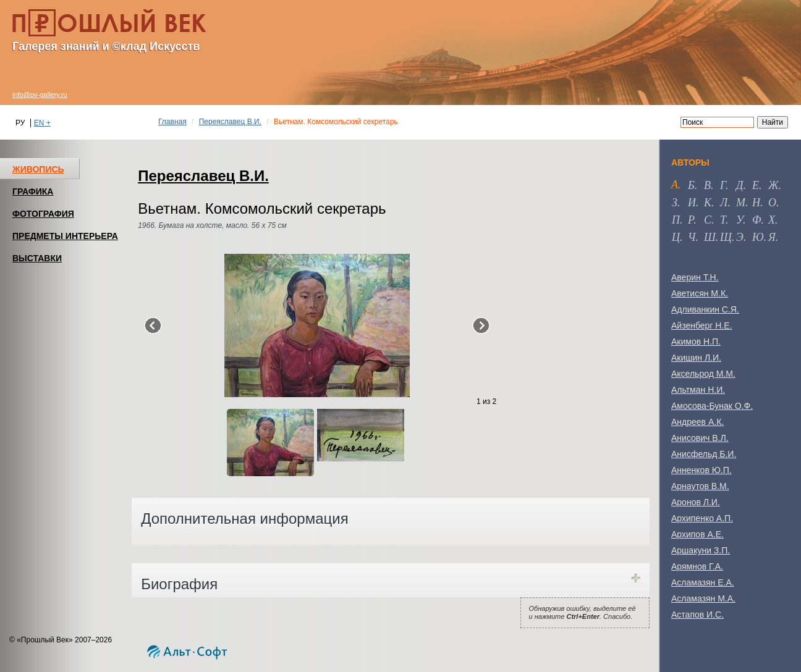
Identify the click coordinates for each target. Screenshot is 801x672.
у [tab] (740, 220)
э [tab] (740, 237)
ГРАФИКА (33, 191)
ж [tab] (773, 185)
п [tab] (676, 220)
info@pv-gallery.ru (40, 94)
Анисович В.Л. (700, 438)
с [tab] (708, 220)
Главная (172, 122)
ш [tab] (710, 237)
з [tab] (675, 203)
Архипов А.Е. (697, 534)
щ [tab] (726, 237)
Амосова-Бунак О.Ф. (712, 406)
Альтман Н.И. (698, 390)
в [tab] (707, 185)
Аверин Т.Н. (695, 277)
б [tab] (691, 185)
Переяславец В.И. (230, 122)
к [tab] (708, 203)
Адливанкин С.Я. (705, 309)
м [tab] (741, 203)
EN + (42, 123)
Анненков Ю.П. (701, 470)
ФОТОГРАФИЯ (43, 214)
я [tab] (772, 237)
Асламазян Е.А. (703, 582)
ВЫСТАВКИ (37, 258)
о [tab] (772, 203)
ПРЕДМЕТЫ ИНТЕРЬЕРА (65, 236)
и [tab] (692, 203)
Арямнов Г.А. (697, 566)
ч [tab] (692, 237)
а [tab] (675, 185)
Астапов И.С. (697, 615)
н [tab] (756, 203)
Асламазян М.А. (703, 598)
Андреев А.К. (697, 422)
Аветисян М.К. (700, 293)
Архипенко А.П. (702, 518)
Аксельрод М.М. (703, 374)
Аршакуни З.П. (701, 550)
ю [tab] (758, 237)
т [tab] (723, 220)
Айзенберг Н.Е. (702, 325)
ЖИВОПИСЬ (38, 169)
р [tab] (691, 220)
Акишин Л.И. (696, 358)
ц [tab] (676, 237)
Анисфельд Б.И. (704, 454)
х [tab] (772, 220)
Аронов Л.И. (696, 502)
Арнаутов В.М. (700, 486)
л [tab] (724, 203)
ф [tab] (756, 220)
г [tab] (723, 185)
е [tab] (756, 185)
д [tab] (740, 185)
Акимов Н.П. (696, 342)
